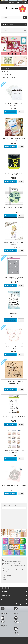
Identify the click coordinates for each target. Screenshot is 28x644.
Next (24, 53)
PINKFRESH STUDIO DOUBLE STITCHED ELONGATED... (14, 486)
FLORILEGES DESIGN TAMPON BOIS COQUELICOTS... (14, 382)
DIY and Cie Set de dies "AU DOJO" (14, 208)
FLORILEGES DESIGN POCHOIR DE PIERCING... (14, 347)
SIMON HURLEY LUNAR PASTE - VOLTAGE (14, 174)
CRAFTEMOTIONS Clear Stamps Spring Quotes (14, 417)
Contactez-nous (11, 3)
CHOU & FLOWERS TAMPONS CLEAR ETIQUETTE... (14, 139)
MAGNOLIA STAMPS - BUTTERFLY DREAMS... (14, 243)
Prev (20, 53)
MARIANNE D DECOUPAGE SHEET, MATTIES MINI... (14, 452)
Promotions (7, 75)
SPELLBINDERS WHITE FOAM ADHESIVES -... (14, 105)
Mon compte (5, 600)
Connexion (24, 3)
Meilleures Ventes (10, 78)
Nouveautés (7, 71)
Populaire (6, 68)
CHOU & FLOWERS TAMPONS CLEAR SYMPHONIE (14, 313)
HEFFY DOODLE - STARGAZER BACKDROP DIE (14, 278)
